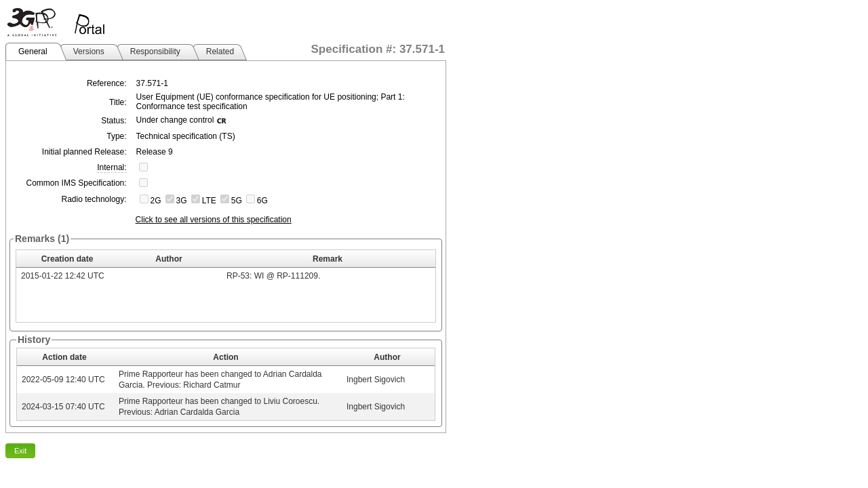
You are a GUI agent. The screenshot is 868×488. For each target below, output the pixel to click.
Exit (20, 451)
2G (156, 201)
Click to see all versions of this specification (214, 220)
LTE (209, 201)
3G (182, 201)
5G (237, 201)
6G (262, 201)
